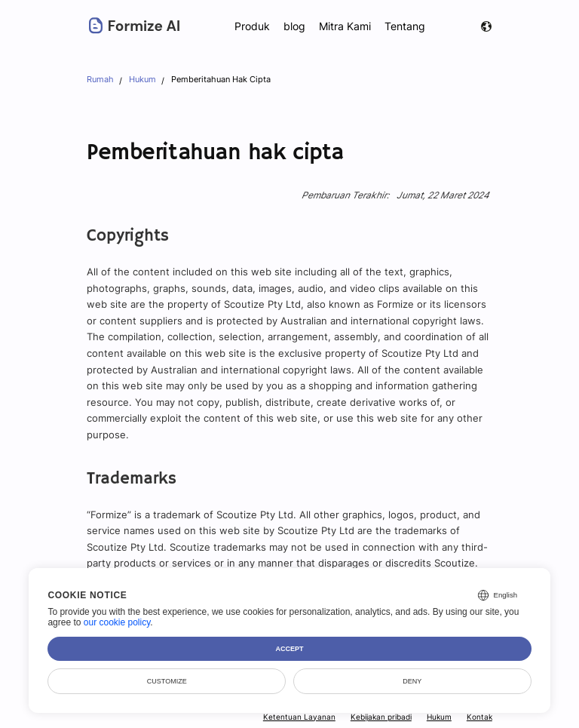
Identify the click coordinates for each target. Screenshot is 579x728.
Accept (290, 649)
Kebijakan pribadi (381, 717)
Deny (412, 681)
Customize (167, 681)
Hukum (440, 717)
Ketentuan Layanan (302, 717)
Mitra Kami (346, 26)
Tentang (406, 26)
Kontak (480, 717)
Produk (252, 26)
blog (294, 26)
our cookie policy (117, 622)
